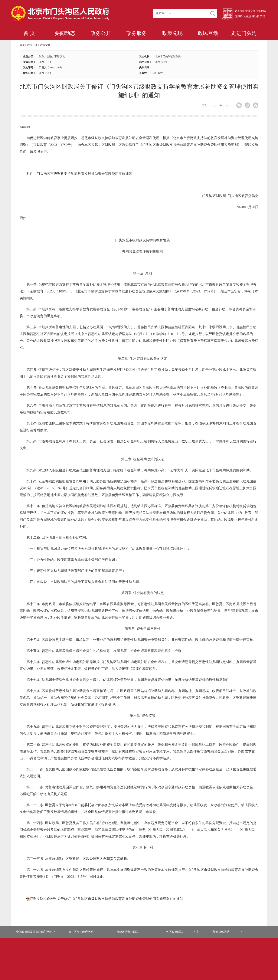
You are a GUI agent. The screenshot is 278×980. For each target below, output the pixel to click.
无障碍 (239, 16)
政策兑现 (172, 33)
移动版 (255, 16)
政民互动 (208, 33)
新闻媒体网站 (228, 932)
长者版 (247, 16)
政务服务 (137, 33)
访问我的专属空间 (245, 11)
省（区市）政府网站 (85, 932)
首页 (22, 45)
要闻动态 (65, 33)
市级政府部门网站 (133, 932)
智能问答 (261, 11)
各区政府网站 (181, 932)
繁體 (262, 16)
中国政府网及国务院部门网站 (36, 932)
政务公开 (101, 33)
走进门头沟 (244, 33)
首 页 (29, 33)
